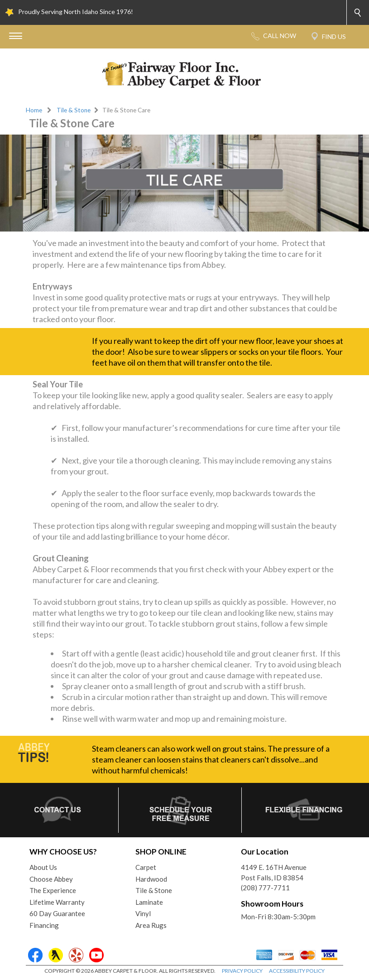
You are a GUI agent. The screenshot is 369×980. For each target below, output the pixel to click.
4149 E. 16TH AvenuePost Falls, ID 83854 (274, 872)
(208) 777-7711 (265, 888)
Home (34, 110)
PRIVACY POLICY (242, 971)
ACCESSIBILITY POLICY (297, 971)
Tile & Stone (74, 110)
